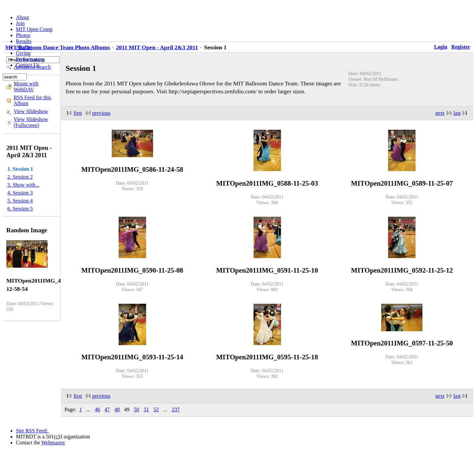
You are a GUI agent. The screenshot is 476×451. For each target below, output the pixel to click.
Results (24, 41)
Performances (30, 59)
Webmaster (53, 443)
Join (20, 23)
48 (117, 409)
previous (101, 113)
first (78, 113)
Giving (23, 53)
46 (98, 409)
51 (146, 409)
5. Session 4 (20, 201)
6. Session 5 (20, 209)
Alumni (24, 47)
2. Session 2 (20, 177)
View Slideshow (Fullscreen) (31, 122)
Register (461, 47)
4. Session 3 (20, 193)
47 (107, 409)
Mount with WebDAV (26, 87)
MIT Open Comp (34, 29)
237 (176, 409)
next (440, 113)
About (22, 17)
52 (156, 409)
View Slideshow (31, 111)
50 (137, 409)
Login (441, 47)
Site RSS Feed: (33, 431)
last (457, 113)
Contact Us (28, 65)
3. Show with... (23, 185)
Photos (23, 35)
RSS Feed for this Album (32, 100)
